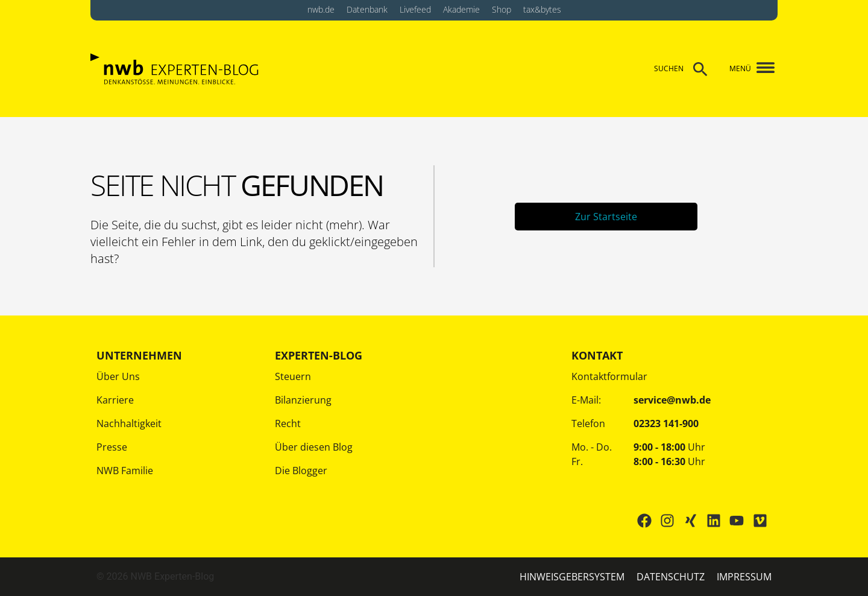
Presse (112, 447)
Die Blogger (301, 471)
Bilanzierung (303, 400)
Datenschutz (671, 577)
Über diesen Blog (314, 447)
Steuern (293, 376)
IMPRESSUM (744, 577)
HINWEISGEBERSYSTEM (572, 577)
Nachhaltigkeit (129, 423)
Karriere (115, 400)
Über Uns (118, 376)
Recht (288, 423)
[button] (761, 69)
